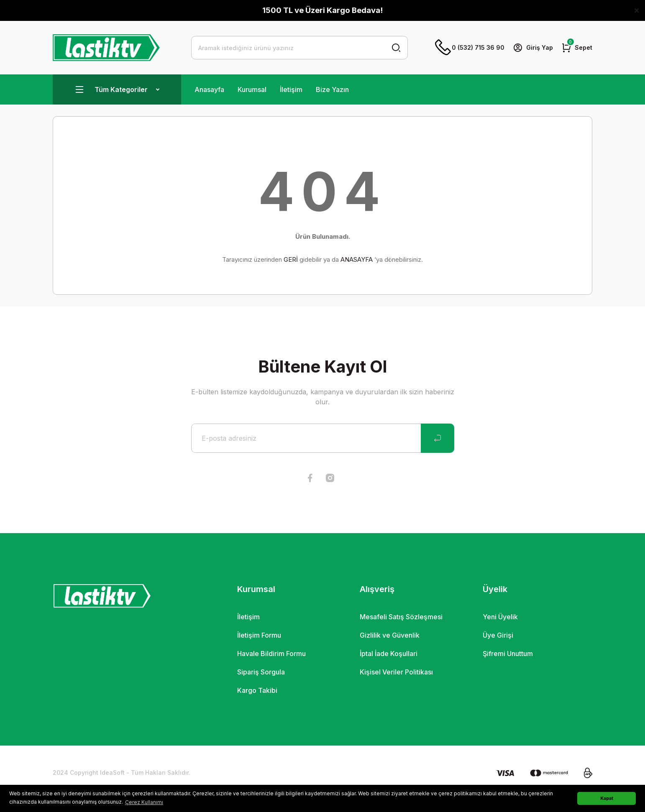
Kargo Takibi (257, 690)
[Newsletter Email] (323, 438)
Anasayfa (209, 89)
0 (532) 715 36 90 (470, 48)
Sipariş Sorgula (261, 672)
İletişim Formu (259, 635)
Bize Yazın (332, 89)
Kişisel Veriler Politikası (396, 672)
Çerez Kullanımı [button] (144, 802)
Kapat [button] (607, 798)
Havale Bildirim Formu (271, 654)
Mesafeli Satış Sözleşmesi (401, 617)
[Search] (300, 48)
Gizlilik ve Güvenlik (390, 635)
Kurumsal (252, 89)
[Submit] (438, 438)
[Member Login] (533, 48)
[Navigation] (117, 89)
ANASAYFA (357, 259)
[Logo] (106, 48)
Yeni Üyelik (500, 617)
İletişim (291, 89)
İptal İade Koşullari (389, 654)
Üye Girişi (498, 635)
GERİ (291, 259)
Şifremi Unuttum (508, 654)
